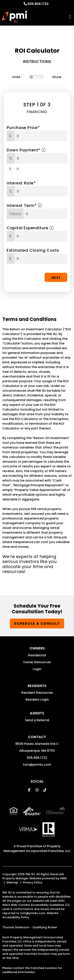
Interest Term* (24, 205)
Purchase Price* (23, 128)
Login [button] (37, 669)
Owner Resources (37, 662)
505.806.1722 (38, 4)
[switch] (36, 77)
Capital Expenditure (30, 228)
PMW (63, 878)
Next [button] (56, 278)
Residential (37, 655)
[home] (14, 17)
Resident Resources (37, 693)
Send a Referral (37, 720)
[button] (29, 790)
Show (57, 77)
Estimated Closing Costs (33, 250)
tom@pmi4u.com (37, 765)
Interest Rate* (21, 183)
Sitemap (12, 882)
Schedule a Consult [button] (37, 623)
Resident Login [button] (37, 700)
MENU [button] (70, 17)
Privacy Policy (33, 882)
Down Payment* (26, 150)
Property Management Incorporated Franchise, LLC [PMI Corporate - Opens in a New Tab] (37, 849)
